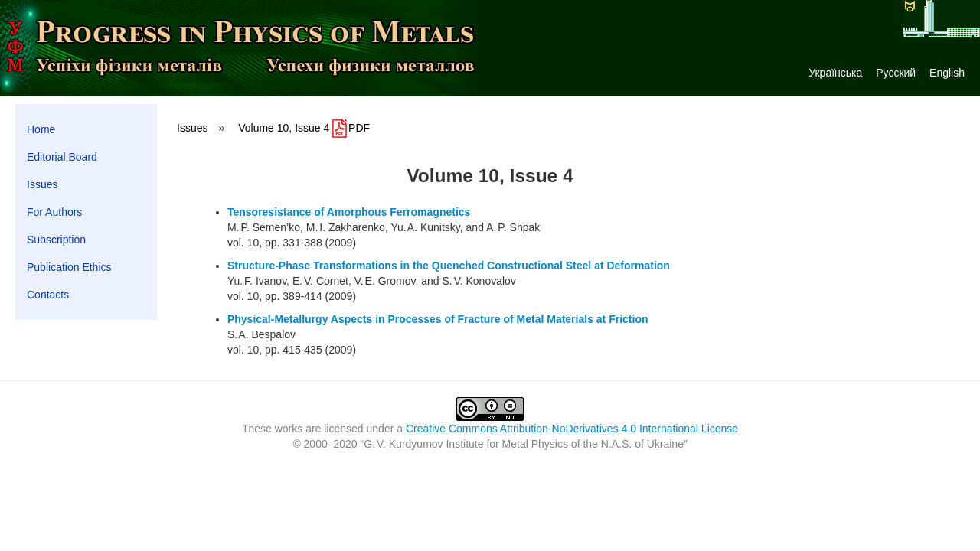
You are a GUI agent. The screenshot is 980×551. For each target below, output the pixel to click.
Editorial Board (62, 157)
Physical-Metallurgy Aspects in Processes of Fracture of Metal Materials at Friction (438, 319)
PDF (351, 128)
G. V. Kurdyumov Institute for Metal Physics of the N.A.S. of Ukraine (524, 444)
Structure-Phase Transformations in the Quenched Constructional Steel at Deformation (449, 266)
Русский (896, 73)
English (947, 73)
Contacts (48, 295)
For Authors (54, 212)
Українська (835, 73)
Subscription (56, 240)
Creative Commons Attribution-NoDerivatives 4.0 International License (572, 429)
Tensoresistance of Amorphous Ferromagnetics (349, 212)
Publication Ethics (69, 267)
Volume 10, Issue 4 (284, 128)
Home (41, 129)
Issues (42, 184)
